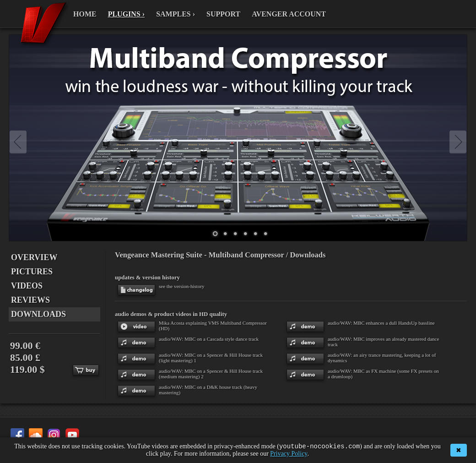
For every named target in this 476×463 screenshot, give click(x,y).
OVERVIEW (34, 257)
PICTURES (32, 272)
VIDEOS (27, 286)
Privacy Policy (289, 454)
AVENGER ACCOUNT (289, 14)
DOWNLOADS (38, 314)
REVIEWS (30, 300)
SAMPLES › (176, 14)
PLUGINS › (126, 14)
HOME (85, 14)
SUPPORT (223, 14)
